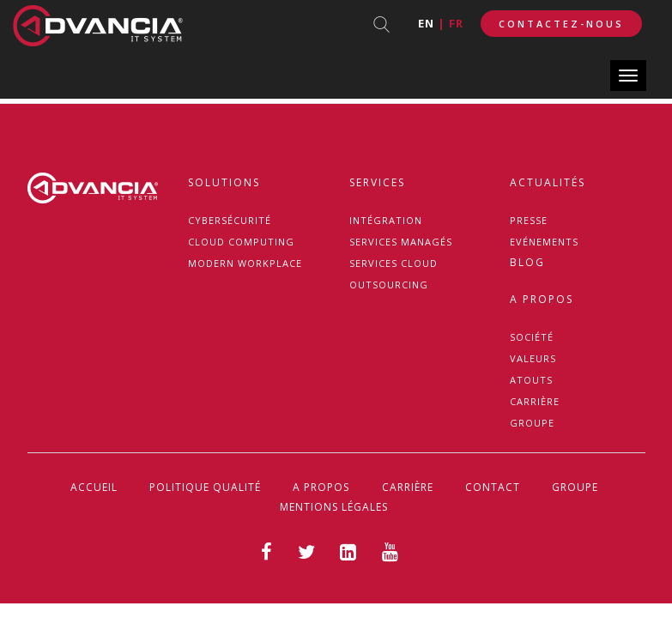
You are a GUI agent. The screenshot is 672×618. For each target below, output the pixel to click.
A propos (542, 299)
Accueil (94, 487)
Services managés (401, 242)
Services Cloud (394, 263)
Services (377, 182)
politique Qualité (205, 487)
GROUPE (532, 423)
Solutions (224, 182)
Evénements (544, 242)
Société (532, 337)
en (426, 23)
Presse (529, 220)
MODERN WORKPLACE (245, 263)
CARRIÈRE (535, 401)
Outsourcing (389, 285)
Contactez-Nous (561, 24)
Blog (527, 262)
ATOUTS (531, 380)
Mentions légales (334, 507)
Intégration (386, 220)
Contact (493, 487)
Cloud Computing (241, 242)
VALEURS (533, 358)
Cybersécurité (230, 220)
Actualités (548, 182)
